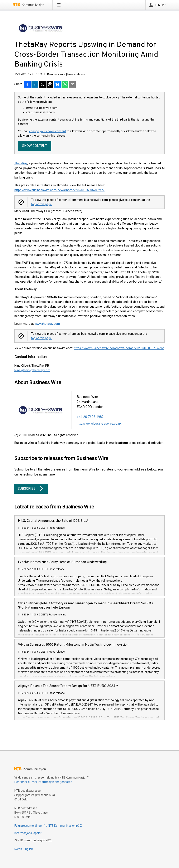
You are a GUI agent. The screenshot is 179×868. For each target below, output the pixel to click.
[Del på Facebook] (27, 85)
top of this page (41, 204)
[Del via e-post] (72, 85)
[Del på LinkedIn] (35, 85)
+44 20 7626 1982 (90, 417)
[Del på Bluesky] (57, 85)
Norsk (18, 849)
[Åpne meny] (60, 5)
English (28, 849)
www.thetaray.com (47, 324)
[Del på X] (42, 85)
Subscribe (31, 489)
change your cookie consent (48, 131)
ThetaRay (21, 163)
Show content (35, 146)
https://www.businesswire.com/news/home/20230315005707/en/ (59, 190)
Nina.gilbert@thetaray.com (32, 370)
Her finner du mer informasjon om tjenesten (43, 782)
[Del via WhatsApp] (65, 85)
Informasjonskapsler (28, 833)
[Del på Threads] (50, 85)
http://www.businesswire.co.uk (99, 423)
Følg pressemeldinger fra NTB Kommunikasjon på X (48, 826)
